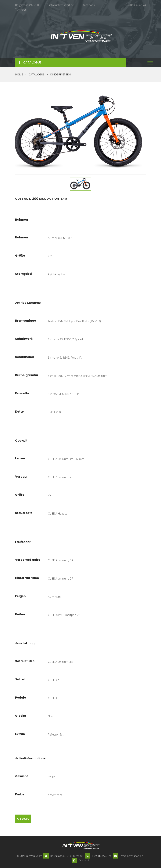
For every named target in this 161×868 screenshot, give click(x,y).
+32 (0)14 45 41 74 (101, 855)
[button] (150, 62)
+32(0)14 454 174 (135, 5)
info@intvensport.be (62, 5)
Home (19, 74)
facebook (89, 5)
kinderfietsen (60, 74)
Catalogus (37, 74)
